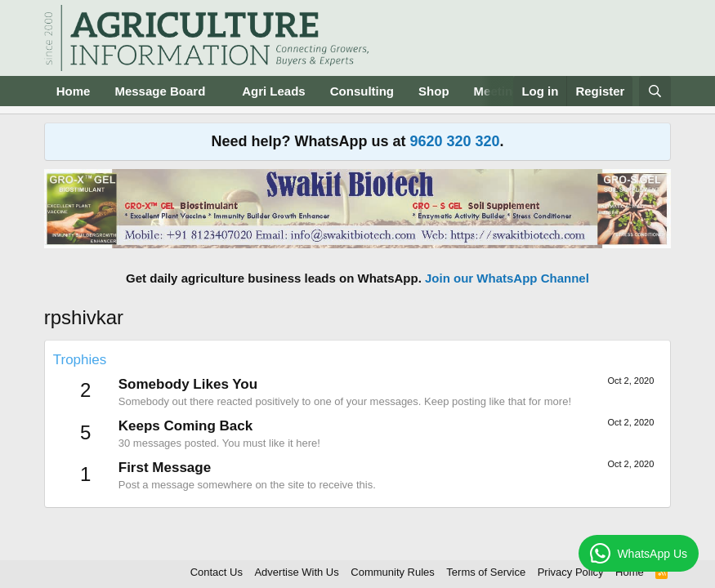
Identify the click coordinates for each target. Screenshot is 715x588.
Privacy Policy (571, 572)
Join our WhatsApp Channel (507, 278)
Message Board (160, 91)
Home (74, 91)
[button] (218, 91)
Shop (434, 91)
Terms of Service (486, 572)
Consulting (362, 91)
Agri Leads (274, 91)
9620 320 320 (454, 141)
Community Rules (393, 572)
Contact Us (217, 572)
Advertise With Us (296, 572)
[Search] (655, 91)
